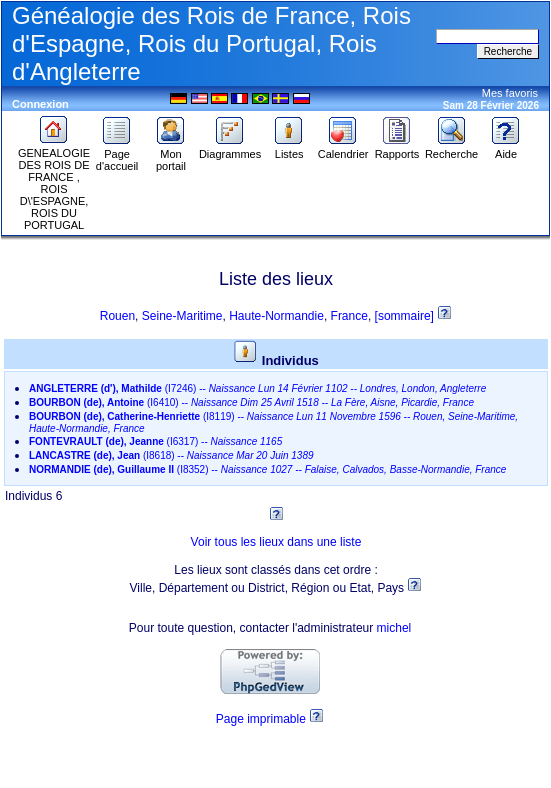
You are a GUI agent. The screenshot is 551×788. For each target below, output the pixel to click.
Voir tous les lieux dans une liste (276, 542)
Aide (506, 149)
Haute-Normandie (276, 316)
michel (394, 628)
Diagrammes (230, 149)
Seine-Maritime (182, 316)
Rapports (397, 149)
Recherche (451, 149)
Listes (289, 149)
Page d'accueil (117, 155)
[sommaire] (406, 316)
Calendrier (343, 149)
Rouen (117, 316)
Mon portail (171, 155)
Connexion (40, 104)
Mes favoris (510, 93)
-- (257, 388)
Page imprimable (261, 719)
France (349, 316)
